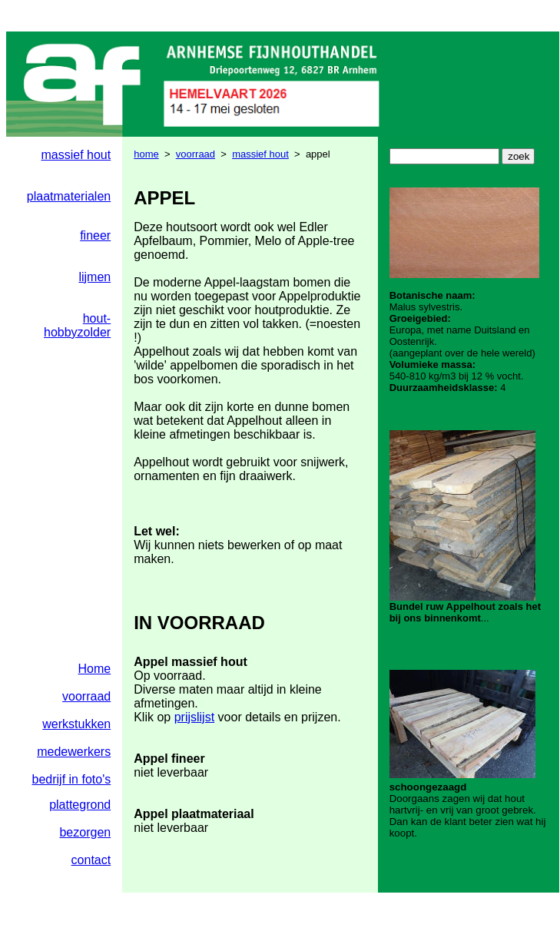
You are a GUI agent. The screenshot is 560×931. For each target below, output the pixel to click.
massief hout (76, 155)
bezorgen (85, 832)
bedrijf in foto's (72, 779)
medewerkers (74, 752)
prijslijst (194, 717)
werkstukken (76, 724)
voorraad (196, 154)
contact (91, 860)
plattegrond (80, 805)
